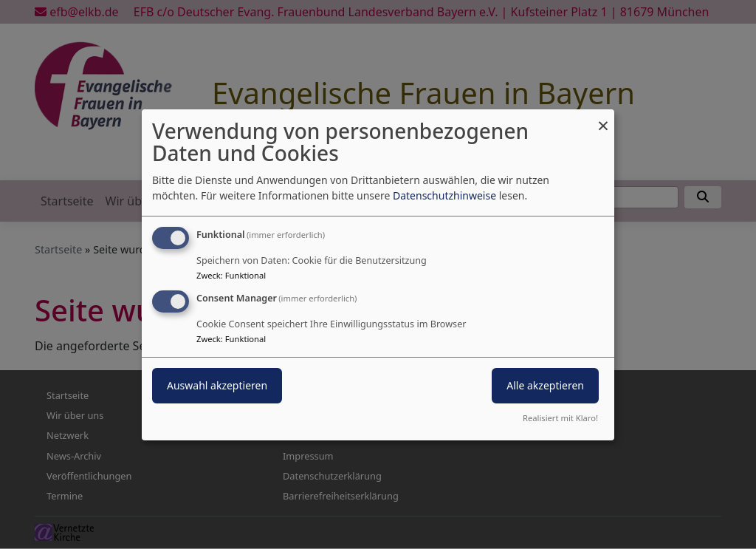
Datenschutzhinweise (444, 195)
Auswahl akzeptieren (217, 385)
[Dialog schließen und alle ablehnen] (603, 118)
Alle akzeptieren (545, 385)
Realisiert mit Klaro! (560, 418)
